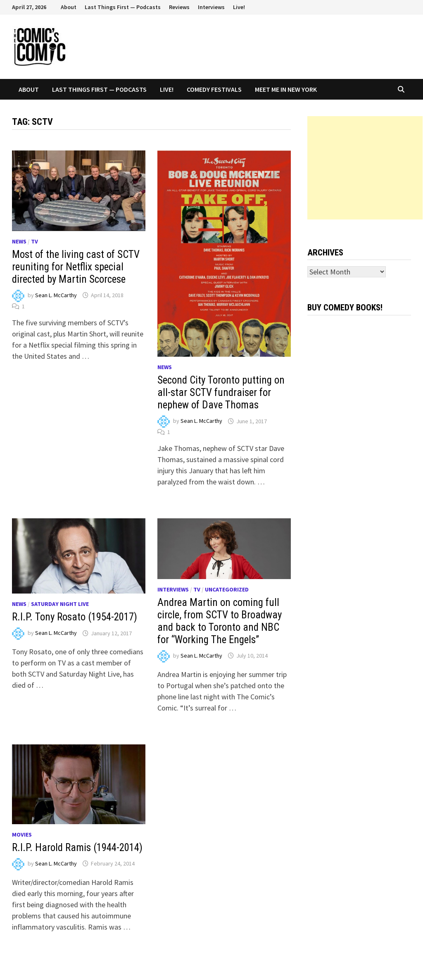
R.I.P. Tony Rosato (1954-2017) (75, 617)
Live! (239, 7)
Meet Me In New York (286, 89)
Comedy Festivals (214, 89)
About (69, 7)
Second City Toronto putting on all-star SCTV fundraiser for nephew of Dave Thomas (221, 392)
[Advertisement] (365, 168)
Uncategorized (227, 589)
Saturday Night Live (60, 604)
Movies (22, 835)
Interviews (211, 7)
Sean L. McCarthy (56, 295)
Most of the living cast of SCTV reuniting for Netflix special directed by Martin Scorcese (76, 267)
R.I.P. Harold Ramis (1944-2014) (77, 848)
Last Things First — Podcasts (123, 7)
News (19, 241)
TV (34, 241)
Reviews (179, 7)
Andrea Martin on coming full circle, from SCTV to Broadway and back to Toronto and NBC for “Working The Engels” (220, 621)
